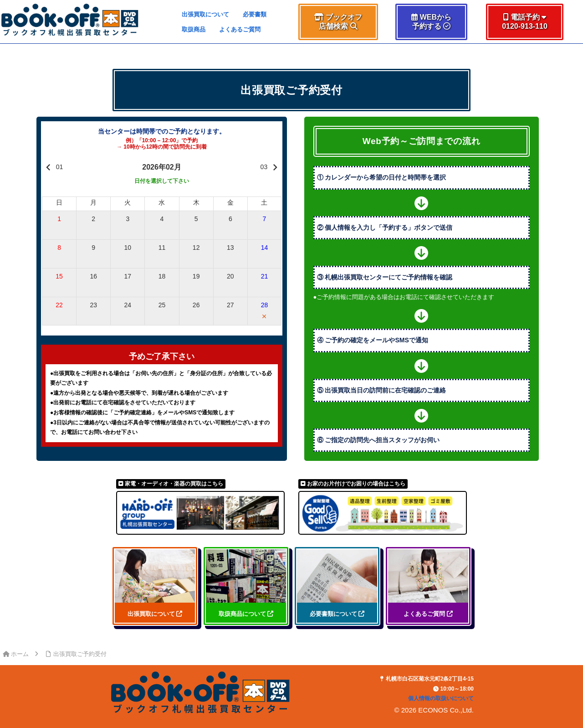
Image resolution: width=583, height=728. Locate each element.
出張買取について (205, 14)
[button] (338, 22)
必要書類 (255, 14)
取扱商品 (194, 29)
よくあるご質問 (240, 29)
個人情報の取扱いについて (441, 698)
